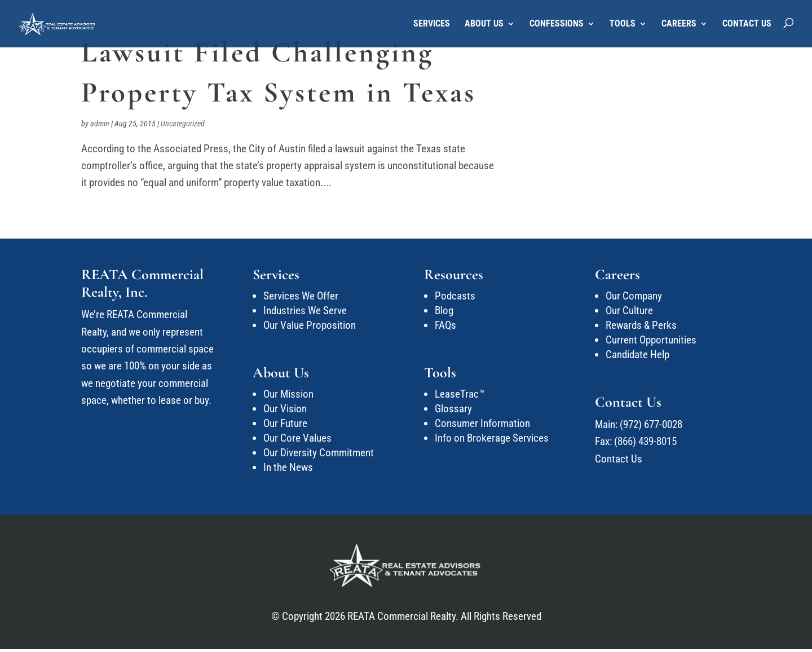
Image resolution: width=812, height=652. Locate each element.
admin (100, 124)
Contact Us (747, 24)
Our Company (634, 296)
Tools (623, 24)
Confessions (557, 24)
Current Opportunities (651, 340)
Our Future (285, 423)
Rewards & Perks (641, 325)
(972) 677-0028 (651, 424)
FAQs (445, 325)
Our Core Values (297, 438)
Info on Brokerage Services (492, 438)
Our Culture (629, 310)
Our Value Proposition (310, 325)
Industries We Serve (305, 310)
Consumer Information (482, 423)
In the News (288, 467)
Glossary (453, 409)
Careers (679, 24)
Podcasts (455, 296)
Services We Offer (301, 296)
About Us (484, 24)
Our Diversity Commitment (319, 453)
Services (432, 24)
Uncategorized (183, 124)
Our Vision (285, 409)
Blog (444, 310)
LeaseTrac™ (460, 394)
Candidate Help (637, 354)
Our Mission (288, 394)
